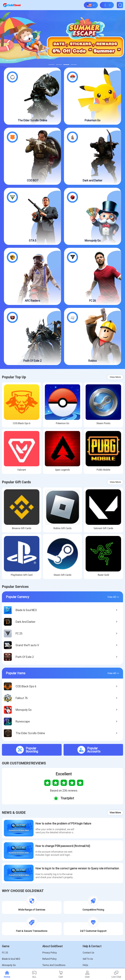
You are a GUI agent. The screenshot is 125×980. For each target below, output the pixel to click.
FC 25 (5, 953)
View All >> (113, 597)
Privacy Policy (50, 953)
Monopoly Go (9, 965)
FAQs (85, 965)
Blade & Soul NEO (11, 959)
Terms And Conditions (54, 965)
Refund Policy (49, 959)
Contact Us (88, 953)
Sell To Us (88, 959)
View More (115, 377)
